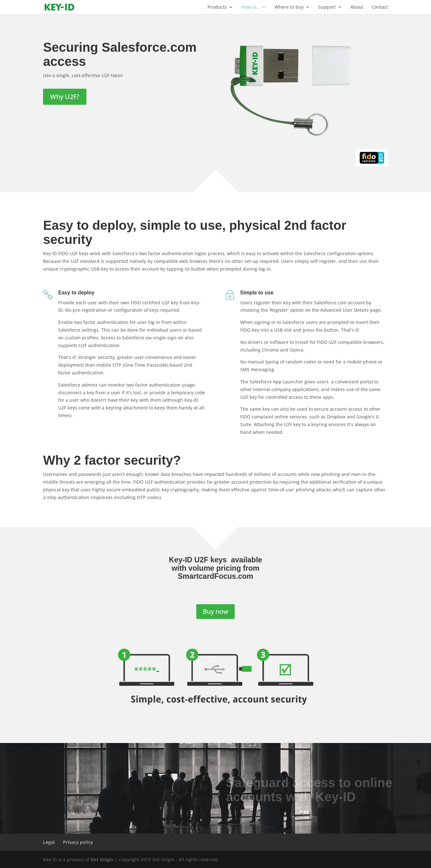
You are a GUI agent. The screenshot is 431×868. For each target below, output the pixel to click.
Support (327, 7)
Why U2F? (65, 97)
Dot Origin (102, 859)
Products (217, 7)
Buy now (215, 611)
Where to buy (289, 7)
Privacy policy (78, 842)
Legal (49, 842)
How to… (251, 7)
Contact (380, 7)
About (357, 7)
